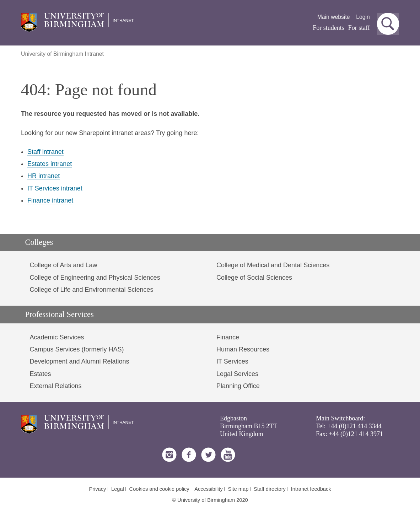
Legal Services (237, 374)
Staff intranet (45, 152)
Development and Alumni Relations (79, 361)
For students (329, 28)
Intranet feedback (311, 489)
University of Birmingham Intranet (62, 54)
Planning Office (238, 386)
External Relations (55, 386)
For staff (359, 28)
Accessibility (209, 489)
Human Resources (243, 349)
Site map (238, 489)
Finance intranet (50, 200)
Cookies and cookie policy (159, 489)
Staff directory (270, 489)
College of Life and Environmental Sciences (91, 290)
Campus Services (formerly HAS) (77, 349)
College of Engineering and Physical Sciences (95, 278)
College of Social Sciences (254, 278)
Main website (334, 17)
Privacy (97, 489)
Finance (228, 337)
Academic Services (57, 337)
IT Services (232, 361)
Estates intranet (50, 164)
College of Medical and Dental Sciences (273, 265)
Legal (118, 489)
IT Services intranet (55, 188)
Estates (40, 374)
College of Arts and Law (63, 265)
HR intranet (44, 176)
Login (363, 17)
